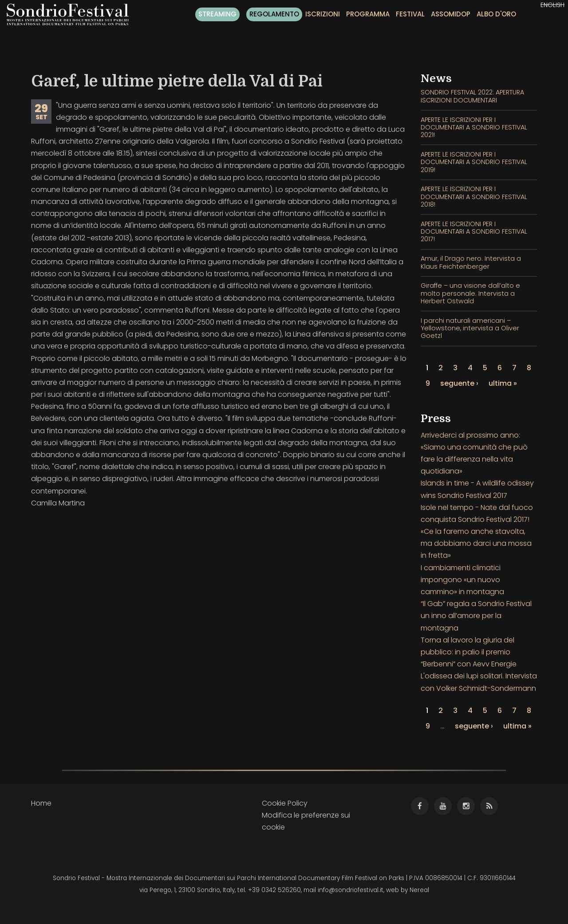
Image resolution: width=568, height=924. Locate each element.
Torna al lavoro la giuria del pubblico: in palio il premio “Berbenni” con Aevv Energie (469, 652)
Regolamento (274, 14)
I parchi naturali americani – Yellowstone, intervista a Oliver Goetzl (470, 328)
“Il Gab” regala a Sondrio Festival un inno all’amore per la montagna (476, 616)
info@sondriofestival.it (351, 890)
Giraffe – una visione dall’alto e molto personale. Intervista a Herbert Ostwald (470, 293)
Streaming (217, 14)
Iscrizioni (323, 14)
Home (41, 803)
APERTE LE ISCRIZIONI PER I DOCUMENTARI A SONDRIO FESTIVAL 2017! (474, 232)
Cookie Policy (285, 803)
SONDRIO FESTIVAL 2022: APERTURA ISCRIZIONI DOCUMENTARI (472, 96)
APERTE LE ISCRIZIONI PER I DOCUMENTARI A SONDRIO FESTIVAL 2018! (474, 197)
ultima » (503, 383)
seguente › (459, 383)
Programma (368, 14)
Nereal (419, 890)
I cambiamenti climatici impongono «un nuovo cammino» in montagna (462, 580)
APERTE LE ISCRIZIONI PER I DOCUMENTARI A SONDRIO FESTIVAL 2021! (474, 127)
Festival (410, 14)
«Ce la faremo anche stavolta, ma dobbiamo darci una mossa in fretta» (476, 543)
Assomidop (451, 14)
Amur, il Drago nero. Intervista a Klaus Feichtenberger (471, 262)
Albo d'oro (496, 14)
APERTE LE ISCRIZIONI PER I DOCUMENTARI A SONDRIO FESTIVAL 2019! (474, 162)
